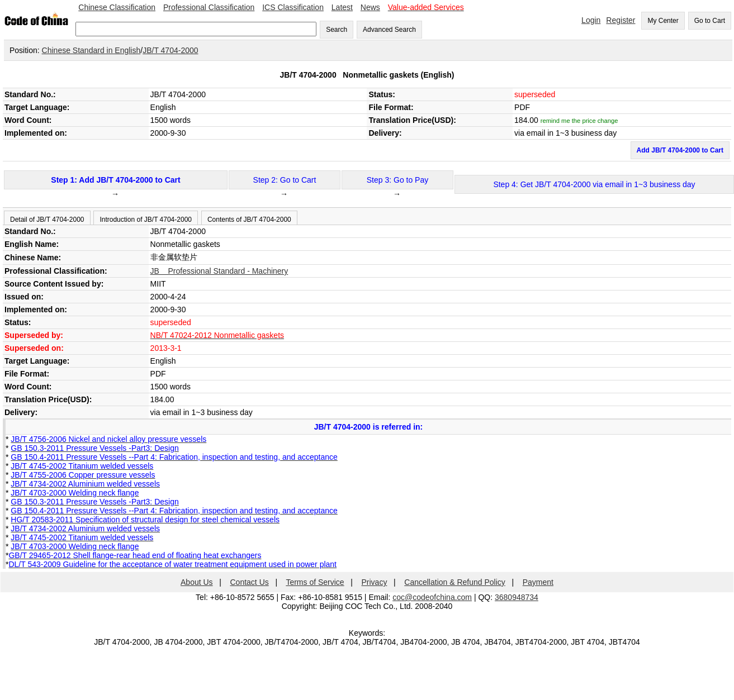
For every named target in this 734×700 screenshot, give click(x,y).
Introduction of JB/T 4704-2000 (146, 220)
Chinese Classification (117, 7)
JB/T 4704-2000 (170, 50)
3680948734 (517, 597)
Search (337, 30)
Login (591, 20)
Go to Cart (710, 21)
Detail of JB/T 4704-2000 (47, 220)
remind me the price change (579, 121)
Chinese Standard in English (91, 50)
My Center (663, 21)
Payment (538, 582)
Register (621, 20)
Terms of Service (315, 582)
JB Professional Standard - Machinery (219, 271)
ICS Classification (293, 7)
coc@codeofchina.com (432, 597)
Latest (342, 7)
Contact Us (250, 582)
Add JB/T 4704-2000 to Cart (680, 150)
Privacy (375, 582)
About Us (197, 582)
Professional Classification (209, 7)
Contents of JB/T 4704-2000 (249, 220)
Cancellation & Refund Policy (455, 582)
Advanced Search (389, 30)
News (370, 7)
